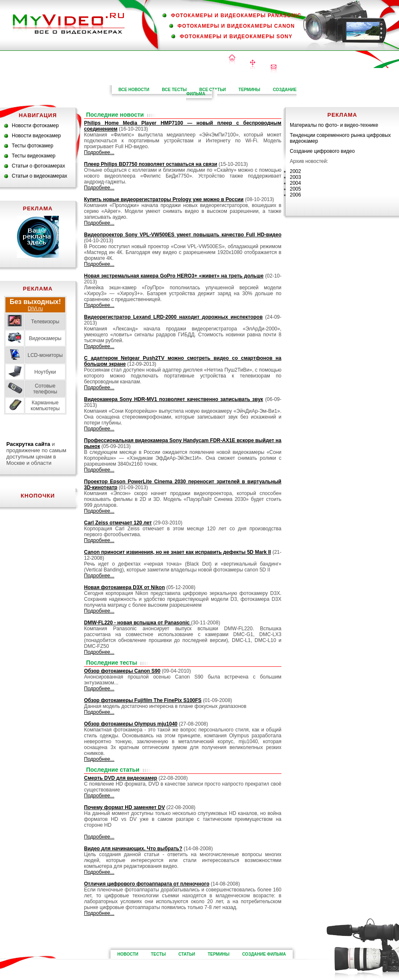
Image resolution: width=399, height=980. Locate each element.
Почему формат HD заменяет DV (125, 807)
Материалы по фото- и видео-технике (334, 125)
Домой (232, 60)
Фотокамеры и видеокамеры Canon (236, 26)
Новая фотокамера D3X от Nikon (124, 587)
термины (249, 90)
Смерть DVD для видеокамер (121, 778)
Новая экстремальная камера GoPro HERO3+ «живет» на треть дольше (174, 276)
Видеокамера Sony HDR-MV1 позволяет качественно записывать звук (173, 399)
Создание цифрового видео (322, 151)
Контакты (274, 69)
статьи (187, 954)
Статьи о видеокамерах (39, 176)
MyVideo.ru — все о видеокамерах (69, 23)
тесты (158, 954)
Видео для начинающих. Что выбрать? (133, 849)
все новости (134, 90)
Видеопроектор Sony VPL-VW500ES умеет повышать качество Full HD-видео (183, 235)
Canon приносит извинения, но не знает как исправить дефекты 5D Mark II (177, 552)
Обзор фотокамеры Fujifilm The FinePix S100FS (143, 700)
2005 (295, 189)
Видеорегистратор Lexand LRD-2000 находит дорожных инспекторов (173, 317)
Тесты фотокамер (33, 146)
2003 (295, 177)
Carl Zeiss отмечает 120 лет (118, 523)
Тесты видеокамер (34, 156)
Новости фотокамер (35, 126)
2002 (295, 171)
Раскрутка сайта (28, 444)
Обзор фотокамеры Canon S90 (122, 671)
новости (128, 954)
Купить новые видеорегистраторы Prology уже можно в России (164, 199)
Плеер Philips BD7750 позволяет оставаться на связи (151, 164)
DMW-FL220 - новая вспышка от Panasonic (138, 623)
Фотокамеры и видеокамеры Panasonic (236, 16)
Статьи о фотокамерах (38, 166)
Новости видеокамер (36, 136)
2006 (295, 195)
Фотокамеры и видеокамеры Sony (236, 37)
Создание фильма (264, 954)
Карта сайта (253, 65)
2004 (295, 183)
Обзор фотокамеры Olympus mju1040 (131, 724)
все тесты (174, 90)
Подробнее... (99, 152)
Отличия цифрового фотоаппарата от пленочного (147, 884)
